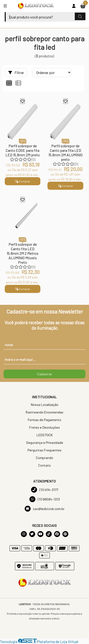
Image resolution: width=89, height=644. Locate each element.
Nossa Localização (45, 405)
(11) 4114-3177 (45, 490)
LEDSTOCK (45, 435)
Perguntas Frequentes (44, 450)
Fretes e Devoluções (44, 427)
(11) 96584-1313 (45, 499)
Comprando (44, 458)
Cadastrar (45, 374)
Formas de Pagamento (44, 420)
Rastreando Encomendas (44, 412)
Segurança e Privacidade (45, 442)
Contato (44, 465)
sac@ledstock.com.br (45, 509)
